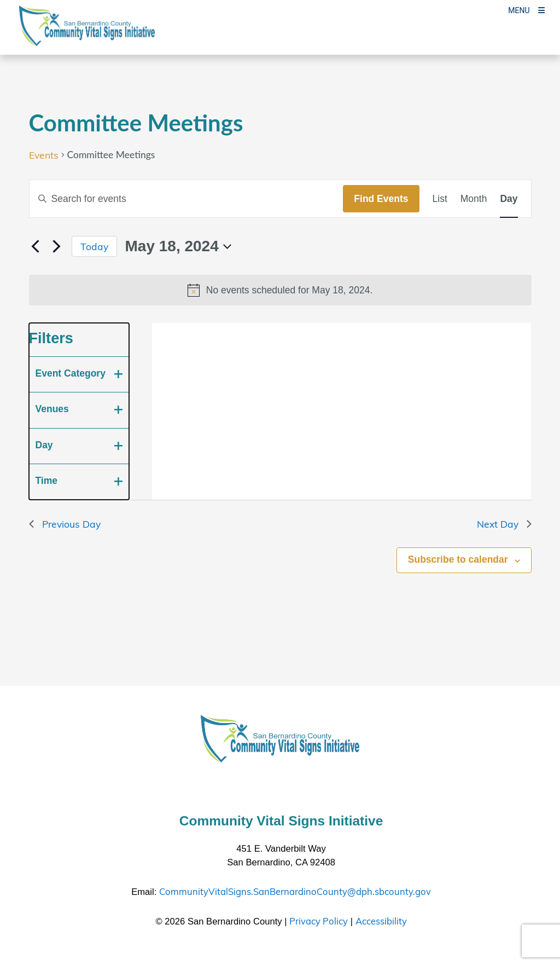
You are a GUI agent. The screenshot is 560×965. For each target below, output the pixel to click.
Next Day (504, 524)
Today (94, 246)
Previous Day (65, 524)
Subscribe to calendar (458, 559)
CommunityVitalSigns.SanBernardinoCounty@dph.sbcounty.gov (295, 891)
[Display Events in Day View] (509, 199)
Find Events (381, 199)
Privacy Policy (319, 921)
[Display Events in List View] (440, 199)
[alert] (280, 290)
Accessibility (381, 921)
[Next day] (57, 246)
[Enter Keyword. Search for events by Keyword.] (186, 199)
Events (44, 155)
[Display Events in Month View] (474, 199)
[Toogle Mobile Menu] (526, 10)
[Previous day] (36, 246)
